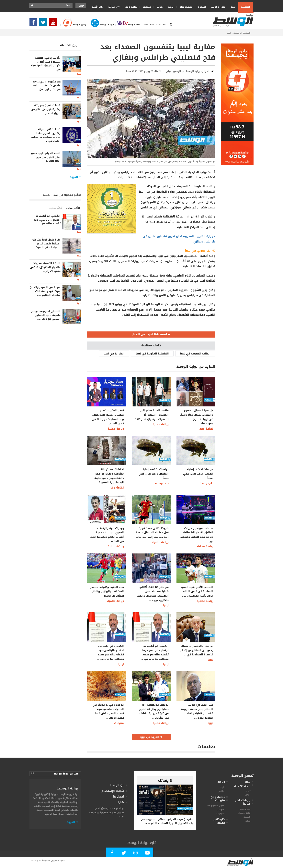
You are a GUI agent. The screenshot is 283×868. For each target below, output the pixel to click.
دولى (248, 794)
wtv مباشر (114, 7)
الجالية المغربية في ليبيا (195, 354)
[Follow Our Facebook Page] (34, 24)
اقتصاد (201, 7)
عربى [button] (81, 5)
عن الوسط (117, 785)
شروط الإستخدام (113, 791)
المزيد (73, 822)
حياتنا (158, 7)
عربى (248, 791)
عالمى (221, 791)
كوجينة (247, 817)
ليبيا (232, 7)
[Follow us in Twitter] (44, 24)
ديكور (248, 821)
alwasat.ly (34, 861)
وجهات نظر (185, 7)
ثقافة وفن (130, 7)
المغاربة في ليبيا (114, 354)
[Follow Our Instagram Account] (136, 854)
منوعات (146, 7)
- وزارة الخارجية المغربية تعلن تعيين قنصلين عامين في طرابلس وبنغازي (179, 239)
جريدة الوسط (100, 25)
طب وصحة (162, 483)
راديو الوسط (73, 25)
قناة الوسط (127, 25)
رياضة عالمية (160, 542)
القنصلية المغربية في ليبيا (152, 354)
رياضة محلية (116, 429)
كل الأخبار (97, 7)
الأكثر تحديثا (56, 208)
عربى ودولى (217, 7)
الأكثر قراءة (73, 208)
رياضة (170, 7)
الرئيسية (246, 7)
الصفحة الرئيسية (242, 33)
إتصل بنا (119, 797)
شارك (120, 802)
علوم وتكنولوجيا (216, 806)
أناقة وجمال (244, 813)
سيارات (220, 814)
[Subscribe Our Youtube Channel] (54, 24)
